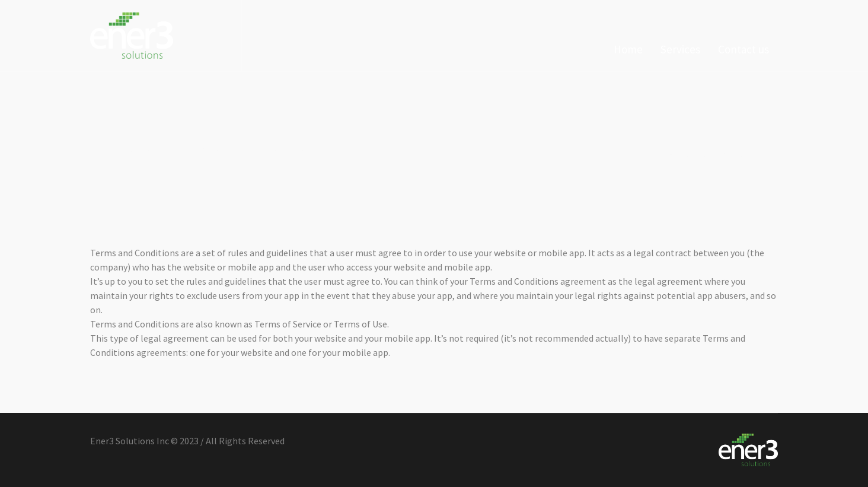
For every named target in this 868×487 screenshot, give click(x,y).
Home (679, 154)
